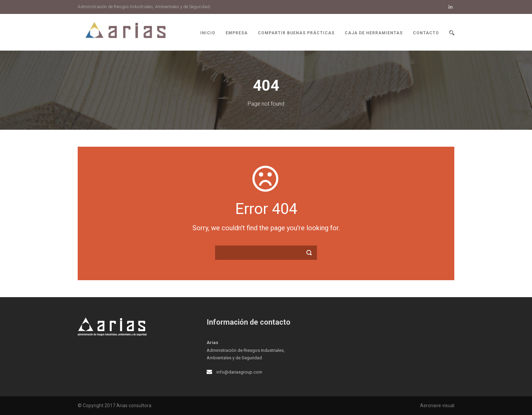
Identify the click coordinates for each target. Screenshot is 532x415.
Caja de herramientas (374, 33)
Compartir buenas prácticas (296, 33)
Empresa (237, 33)
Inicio (208, 33)
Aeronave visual (437, 405)
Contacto (426, 33)
